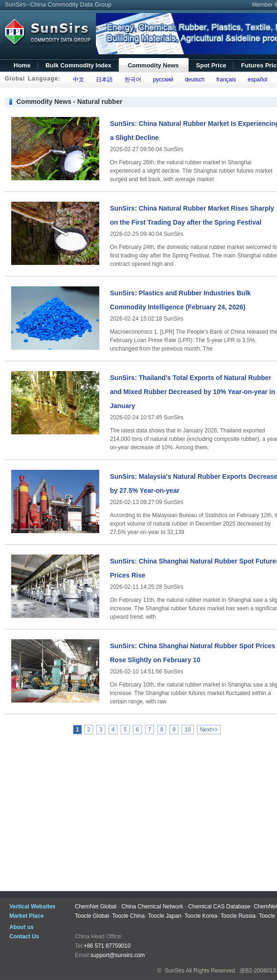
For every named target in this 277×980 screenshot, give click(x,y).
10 (187, 730)
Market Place (26, 916)
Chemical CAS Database (219, 907)
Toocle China (128, 916)
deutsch (193, 80)
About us (22, 927)
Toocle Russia (238, 916)
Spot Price (211, 65)
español (256, 80)
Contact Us (24, 936)
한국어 (131, 80)
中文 (77, 80)
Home (22, 65)
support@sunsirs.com (117, 955)
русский (161, 80)
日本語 (103, 80)
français (225, 80)
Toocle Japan (164, 916)
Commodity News (153, 65)
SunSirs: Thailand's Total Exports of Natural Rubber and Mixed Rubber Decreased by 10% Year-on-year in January (193, 392)
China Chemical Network (152, 907)
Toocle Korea (201, 916)
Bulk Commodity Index (78, 65)
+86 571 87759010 (107, 946)
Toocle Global (92, 916)
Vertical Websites (33, 907)
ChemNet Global (96, 907)
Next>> (209, 730)
